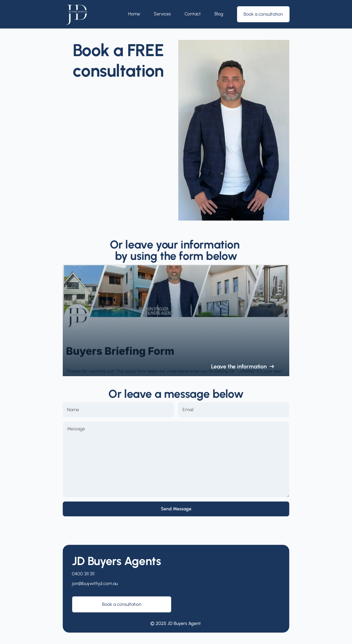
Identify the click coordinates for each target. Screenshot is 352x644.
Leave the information (239, 366)
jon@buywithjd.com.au (95, 583)
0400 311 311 (83, 574)
